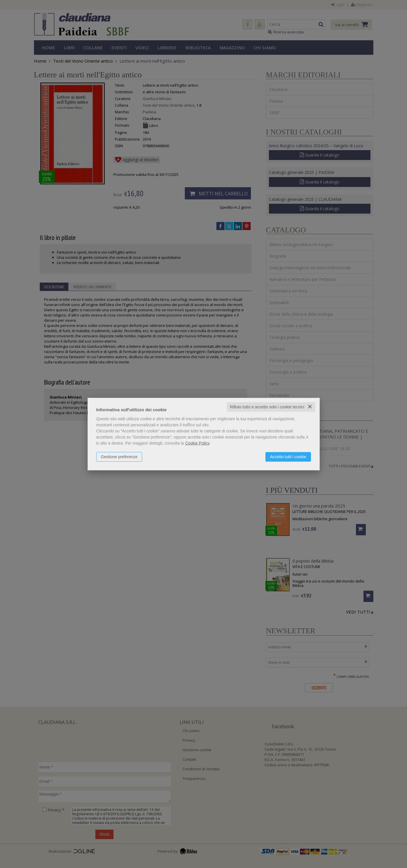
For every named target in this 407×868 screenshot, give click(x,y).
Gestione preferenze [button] (119, 457)
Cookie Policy (197, 443)
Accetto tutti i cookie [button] (288, 457)
